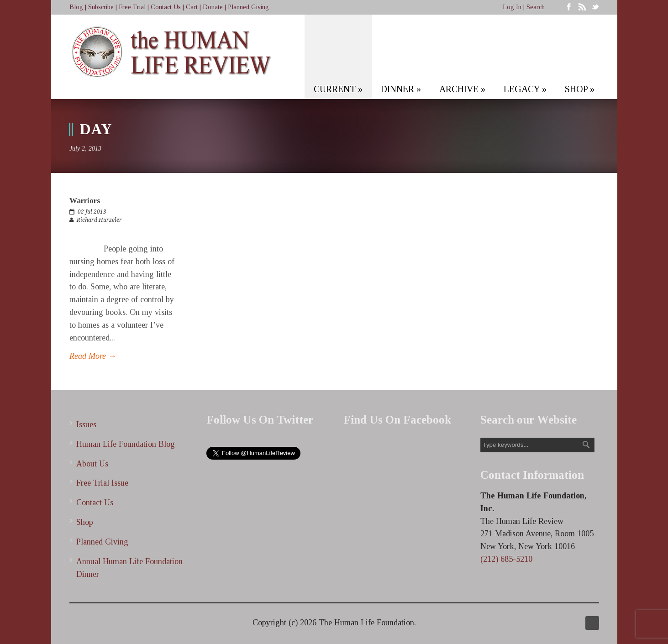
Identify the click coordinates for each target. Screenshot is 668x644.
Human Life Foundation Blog (126, 444)
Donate (213, 7)
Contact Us (166, 7)
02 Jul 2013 (92, 212)
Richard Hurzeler (99, 220)
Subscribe (101, 7)
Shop (85, 522)
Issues (86, 424)
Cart (192, 7)
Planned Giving (248, 7)
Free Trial (132, 7)
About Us (92, 464)
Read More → (93, 356)
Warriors (85, 201)
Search (536, 7)
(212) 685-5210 (506, 559)
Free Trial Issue (102, 483)
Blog (76, 7)
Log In (512, 7)
